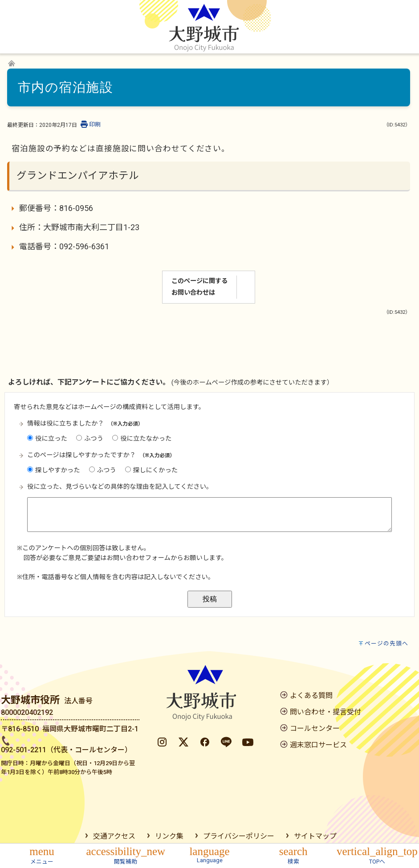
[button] (42, 854)
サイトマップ (315, 836)
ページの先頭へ (386, 643)
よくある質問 (311, 696)
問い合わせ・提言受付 (325, 712)
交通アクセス (114, 836)
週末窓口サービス (318, 745)
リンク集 (169, 836)
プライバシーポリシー (239, 836)
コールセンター (315, 728)
